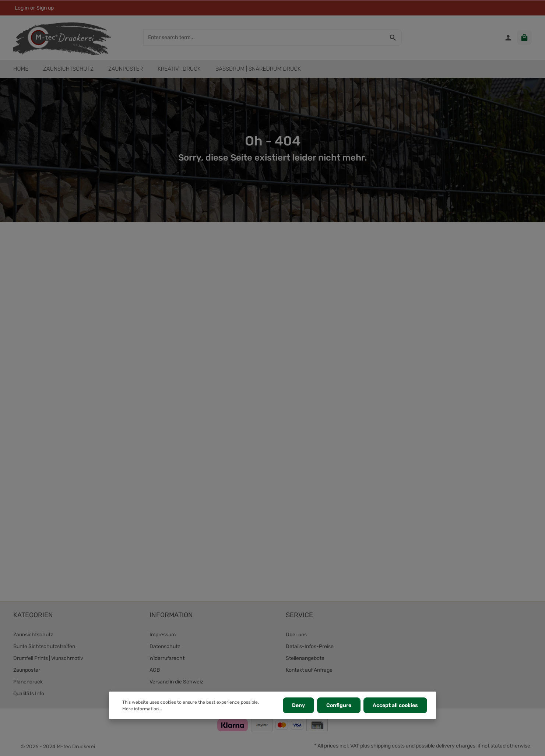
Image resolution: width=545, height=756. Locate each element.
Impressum (163, 635)
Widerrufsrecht (167, 658)
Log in (22, 8)
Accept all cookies (395, 705)
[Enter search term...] (264, 38)
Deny (298, 705)
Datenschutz (165, 646)
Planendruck (28, 682)
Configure (339, 705)
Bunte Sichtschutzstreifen (44, 646)
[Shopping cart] (524, 38)
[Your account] (508, 38)
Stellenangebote (305, 658)
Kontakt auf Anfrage (309, 670)
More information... (142, 709)
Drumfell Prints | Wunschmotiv (48, 658)
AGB (155, 670)
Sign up (45, 8)
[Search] (393, 38)
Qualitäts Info (29, 694)
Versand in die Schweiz (176, 682)
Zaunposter (27, 670)
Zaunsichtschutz (33, 635)
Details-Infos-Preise (310, 646)
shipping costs (388, 746)
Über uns (296, 635)
